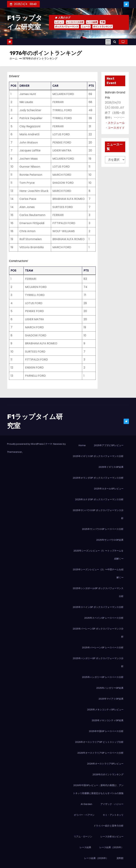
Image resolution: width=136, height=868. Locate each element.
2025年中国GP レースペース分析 (106, 731)
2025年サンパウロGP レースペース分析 (103, 529)
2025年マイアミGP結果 (111, 699)
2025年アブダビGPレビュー (109, 445)
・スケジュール (115, 123)
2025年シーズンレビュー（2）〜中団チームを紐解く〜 (98, 573)
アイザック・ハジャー (112, 804)
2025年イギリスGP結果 (111, 467)
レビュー (59, 22)
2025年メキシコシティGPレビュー (105, 710)
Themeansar (14, 452)
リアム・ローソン (83, 837)
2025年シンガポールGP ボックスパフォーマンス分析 (98, 592)
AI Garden (86, 804)
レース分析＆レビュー (112, 837)
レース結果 (92, 22)
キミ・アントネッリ (113, 815)
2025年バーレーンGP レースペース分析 (103, 647)
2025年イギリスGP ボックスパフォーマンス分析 (98, 456)
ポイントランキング (103, 27)
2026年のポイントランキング (108, 774)
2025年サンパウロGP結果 (110, 540)
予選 (103, 22)
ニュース (86, 27)
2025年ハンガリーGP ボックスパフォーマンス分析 (98, 662)
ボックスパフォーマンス (67, 27)
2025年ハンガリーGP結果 (110, 688)
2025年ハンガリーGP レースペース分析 (103, 677)
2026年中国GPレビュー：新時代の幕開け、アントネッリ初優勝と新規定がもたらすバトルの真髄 (98, 789)
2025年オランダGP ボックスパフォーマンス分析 (98, 478)
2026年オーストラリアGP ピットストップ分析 (99, 742)
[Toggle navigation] (108, 42)
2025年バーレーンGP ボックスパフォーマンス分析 (98, 633)
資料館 (120, 858)
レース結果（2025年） (111, 847)
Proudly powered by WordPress (26, 444)
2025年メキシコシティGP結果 (108, 720)
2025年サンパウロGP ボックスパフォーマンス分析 (98, 514)
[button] (115, 42)
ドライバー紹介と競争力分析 (109, 826)
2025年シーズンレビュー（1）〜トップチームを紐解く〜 (98, 555)
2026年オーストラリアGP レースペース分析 (100, 753)
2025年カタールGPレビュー (109, 489)
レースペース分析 (75, 22)
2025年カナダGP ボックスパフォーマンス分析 (99, 499)
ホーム (14, 58)
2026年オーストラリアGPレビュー (105, 764)
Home (82, 445)
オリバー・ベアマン (84, 815)
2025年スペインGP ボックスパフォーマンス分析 (98, 607)
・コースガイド (115, 128)
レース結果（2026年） (96, 858)
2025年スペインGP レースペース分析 (104, 618)
